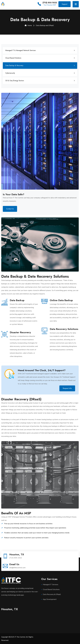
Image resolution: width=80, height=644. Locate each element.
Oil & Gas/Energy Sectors (15, 80)
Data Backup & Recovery (14, 65)
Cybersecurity (10, 73)
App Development (50, 599)
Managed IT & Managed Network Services (21, 50)
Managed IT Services (51, 584)
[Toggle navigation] (76, 4)
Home (28, 25)
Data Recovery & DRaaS (52, 594)
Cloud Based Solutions (13, 58)
